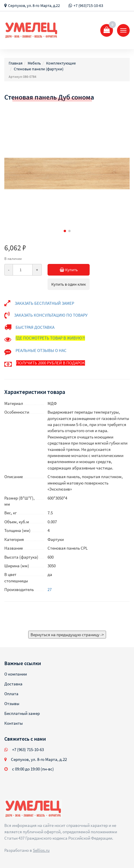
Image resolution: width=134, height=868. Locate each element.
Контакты (14, 723)
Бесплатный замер (22, 713)
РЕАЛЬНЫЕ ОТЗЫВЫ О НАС (41, 350)
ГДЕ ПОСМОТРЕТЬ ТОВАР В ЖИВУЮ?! (50, 338)
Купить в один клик (69, 284)
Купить (75, 270)
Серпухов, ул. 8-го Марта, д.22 (34, 5)
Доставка (13, 684)
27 (50, 589)
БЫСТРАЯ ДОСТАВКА (35, 327)
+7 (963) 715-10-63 (28, 749)
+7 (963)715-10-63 (88, 5)
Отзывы (12, 703)
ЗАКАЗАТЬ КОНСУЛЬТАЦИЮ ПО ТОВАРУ (51, 315)
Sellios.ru (41, 850)
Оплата (11, 694)
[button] (65, 231)
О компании (16, 674)
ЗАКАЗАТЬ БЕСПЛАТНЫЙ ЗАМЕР (44, 303)
